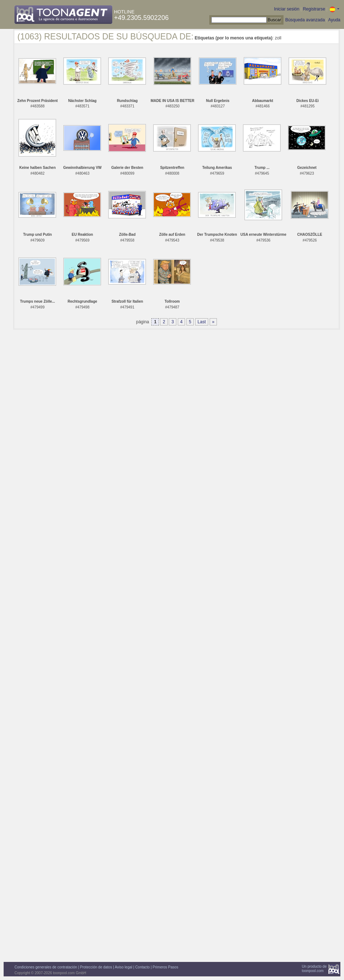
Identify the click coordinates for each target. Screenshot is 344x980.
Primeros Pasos (166, 967)
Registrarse (314, 9)
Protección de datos (96, 967)
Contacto (142, 967)
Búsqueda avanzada (305, 20)
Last (202, 322)
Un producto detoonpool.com (314, 969)
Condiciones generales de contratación (46, 967)
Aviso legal (123, 967)
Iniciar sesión (287, 9)
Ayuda (334, 20)
